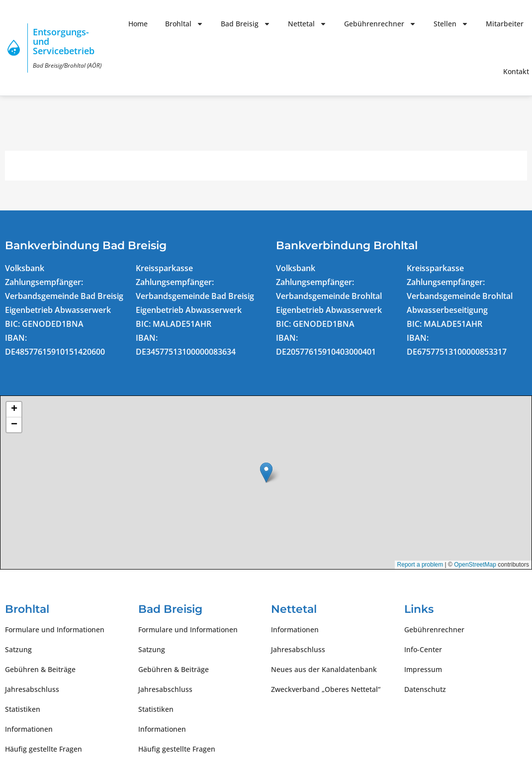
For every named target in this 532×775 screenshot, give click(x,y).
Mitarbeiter (505, 24)
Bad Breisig (246, 24)
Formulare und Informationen (55, 630)
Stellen (451, 24)
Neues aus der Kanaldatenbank (324, 669)
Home (138, 24)
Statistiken (23, 709)
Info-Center (423, 649)
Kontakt (516, 71)
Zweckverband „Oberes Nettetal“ (326, 689)
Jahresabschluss (32, 689)
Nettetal (307, 24)
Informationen (29, 729)
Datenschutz (425, 689)
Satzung (18, 649)
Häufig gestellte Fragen (44, 749)
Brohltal (184, 24)
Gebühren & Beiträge (40, 669)
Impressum (423, 669)
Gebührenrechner (380, 24)
